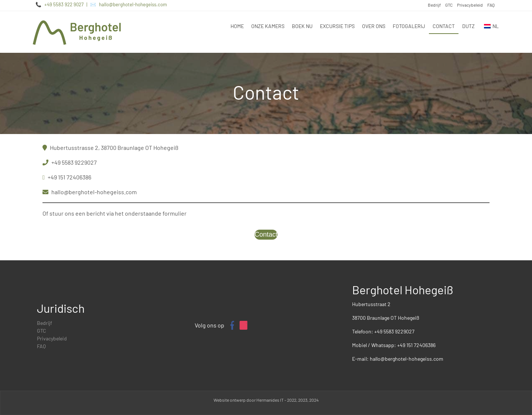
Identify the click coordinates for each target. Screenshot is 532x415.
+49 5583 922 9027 (64, 4)
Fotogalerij (409, 26)
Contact (444, 26)
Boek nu (302, 26)
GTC (449, 5)
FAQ (491, 5)
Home (237, 26)
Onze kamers (268, 26)
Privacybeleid (470, 5)
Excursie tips (337, 26)
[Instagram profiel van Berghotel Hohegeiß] (243, 325)
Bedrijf (434, 5)
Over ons (374, 26)
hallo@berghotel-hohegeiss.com (133, 4)
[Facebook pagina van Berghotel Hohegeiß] (232, 325)
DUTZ (468, 26)
